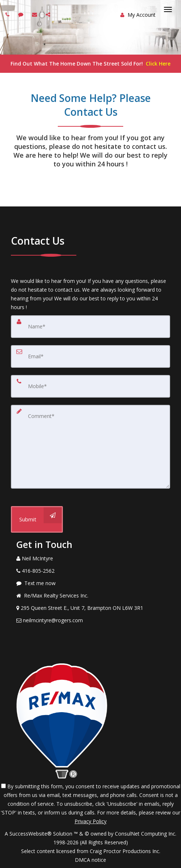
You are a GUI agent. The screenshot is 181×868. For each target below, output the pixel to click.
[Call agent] (8, 14)
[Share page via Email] (49, 14)
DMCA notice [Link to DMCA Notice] (90, 860)
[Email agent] (35, 14)
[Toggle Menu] (168, 9)
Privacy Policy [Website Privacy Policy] (90, 821)
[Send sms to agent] (22, 14)
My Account (138, 15)
